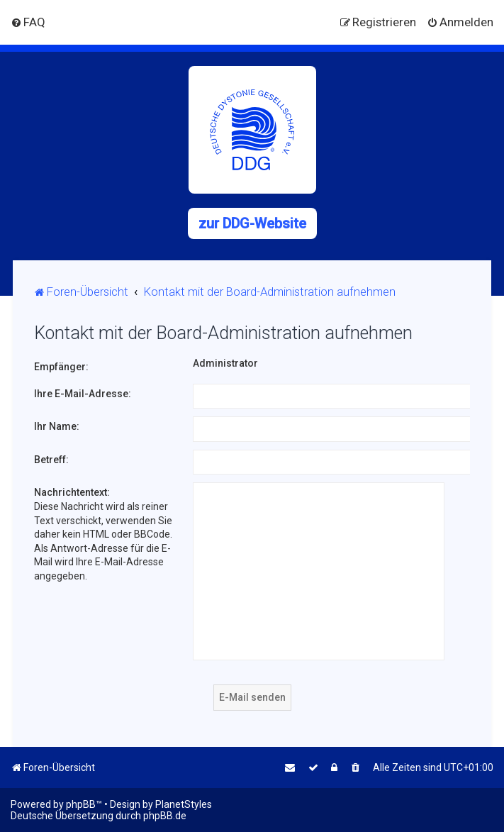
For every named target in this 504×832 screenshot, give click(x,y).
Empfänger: (61, 367)
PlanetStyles (184, 804)
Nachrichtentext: (72, 492)
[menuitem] (28, 22)
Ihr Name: (57, 426)
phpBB (81, 804)
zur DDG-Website (252, 223)
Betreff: (51, 460)
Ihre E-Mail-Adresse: (83, 394)
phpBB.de (165, 816)
